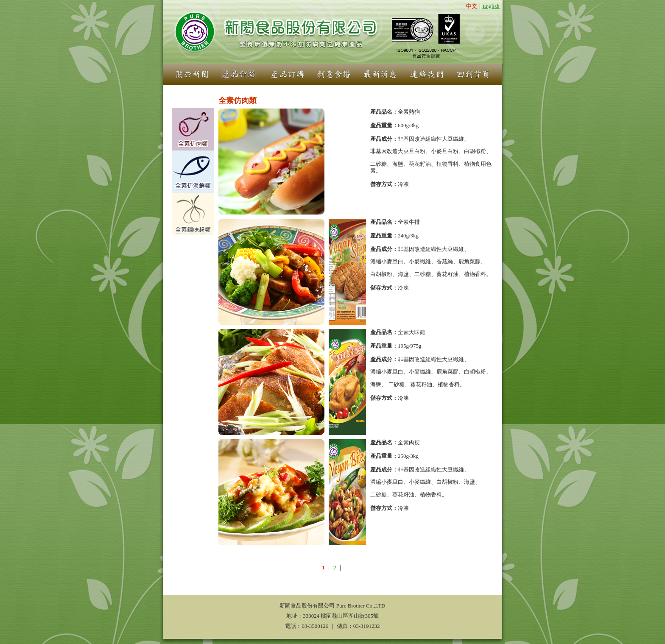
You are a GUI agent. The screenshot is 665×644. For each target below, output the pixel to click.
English (491, 6)
